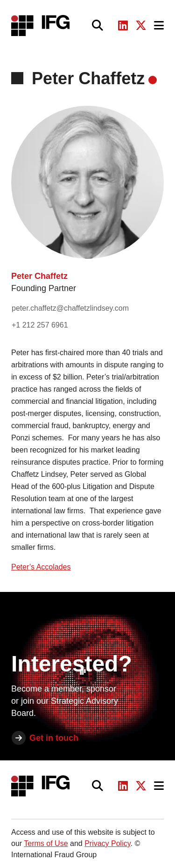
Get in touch (54, 738)
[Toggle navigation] (159, 26)
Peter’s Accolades (41, 567)
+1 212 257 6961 (40, 325)
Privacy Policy (107, 843)
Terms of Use (46, 843)
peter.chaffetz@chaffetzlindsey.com (70, 308)
